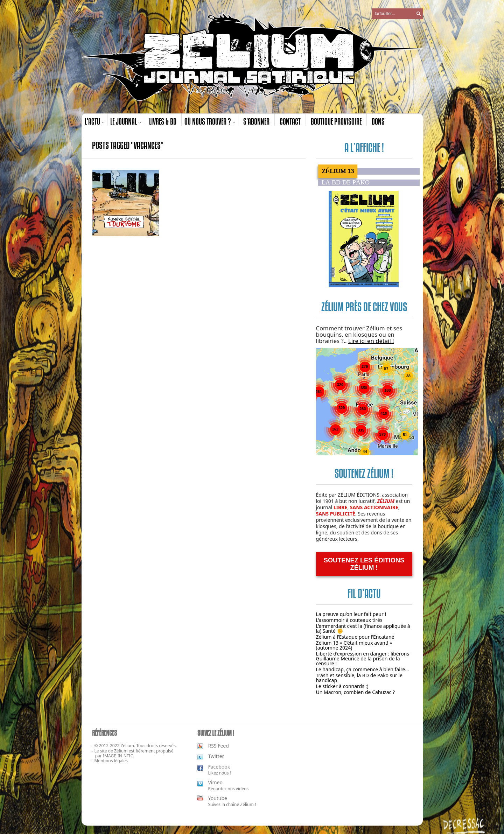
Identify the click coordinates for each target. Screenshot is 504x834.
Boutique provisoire (336, 121)
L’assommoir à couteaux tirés (349, 620)
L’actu (92, 121)
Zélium (121, 751)
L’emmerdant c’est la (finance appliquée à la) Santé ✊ (363, 628)
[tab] (369, 171)
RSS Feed (218, 746)
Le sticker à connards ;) (342, 686)
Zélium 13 (338, 171)
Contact (290, 121)
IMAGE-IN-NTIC (118, 756)
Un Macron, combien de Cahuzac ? (356, 692)
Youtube (218, 798)
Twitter (216, 756)
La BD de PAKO (346, 183)
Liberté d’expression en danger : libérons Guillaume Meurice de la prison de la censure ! (363, 658)
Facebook (219, 767)
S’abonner (256, 121)
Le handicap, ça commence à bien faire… (363, 669)
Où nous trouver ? (208, 121)
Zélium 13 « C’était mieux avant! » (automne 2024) (354, 645)
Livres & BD (163, 121)
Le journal (124, 121)
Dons (378, 121)
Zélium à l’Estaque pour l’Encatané (355, 637)
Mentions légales (111, 761)
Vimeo (215, 782)
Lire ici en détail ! (371, 341)
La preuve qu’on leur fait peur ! (351, 614)
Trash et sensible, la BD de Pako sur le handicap (359, 678)
